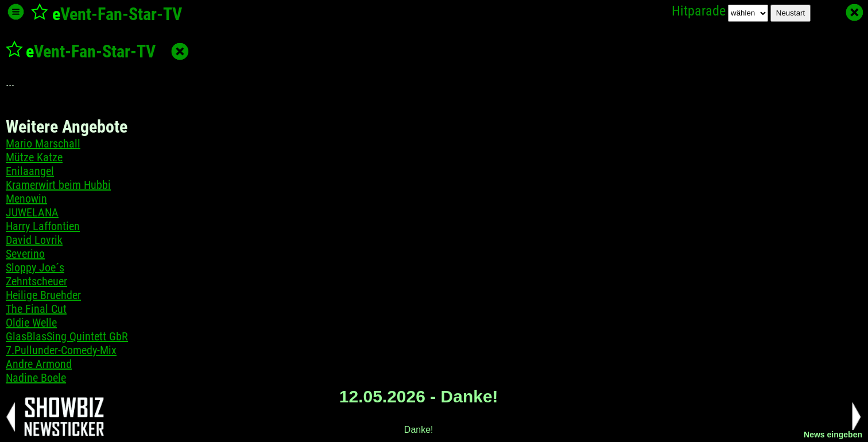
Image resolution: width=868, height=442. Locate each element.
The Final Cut (36, 309)
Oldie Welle (31, 323)
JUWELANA (32, 212)
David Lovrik (34, 240)
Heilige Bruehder (43, 295)
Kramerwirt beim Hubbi (58, 185)
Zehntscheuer (36, 281)
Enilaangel (30, 171)
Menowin (26, 199)
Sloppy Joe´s (35, 267)
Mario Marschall (43, 144)
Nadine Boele (36, 378)
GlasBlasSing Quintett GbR (67, 336)
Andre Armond (39, 364)
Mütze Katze (34, 157)
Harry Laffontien (43, 226)
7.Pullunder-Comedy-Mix (61, 350)
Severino (25, 254)
